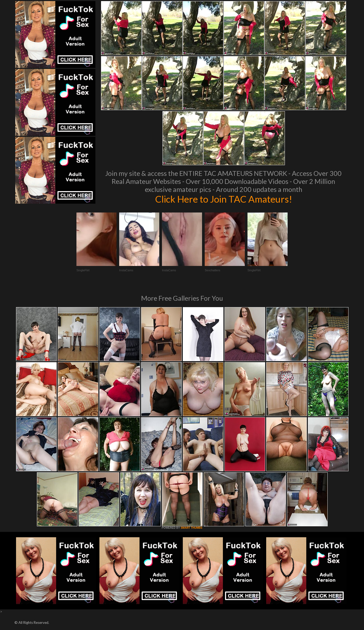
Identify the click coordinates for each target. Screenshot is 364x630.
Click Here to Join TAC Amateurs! (224, 199)
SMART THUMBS (191, 528)
